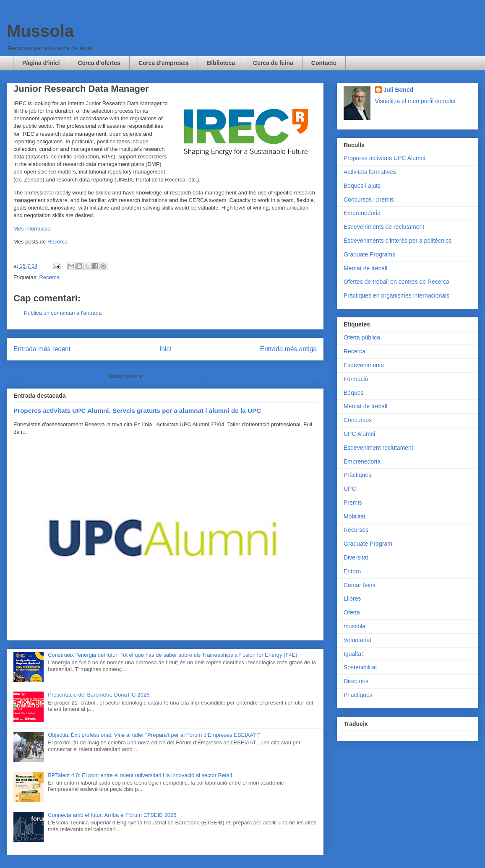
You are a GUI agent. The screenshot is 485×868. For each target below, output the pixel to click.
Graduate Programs (369, 254)
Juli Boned (399, 90)
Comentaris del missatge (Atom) (184, 376)
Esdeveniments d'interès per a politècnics (398, 241)
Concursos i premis (369, 200)
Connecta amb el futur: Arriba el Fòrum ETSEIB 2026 (112, 815)
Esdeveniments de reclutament (384, 227)
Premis (353, 503)
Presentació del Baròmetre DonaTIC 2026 (99, 695)
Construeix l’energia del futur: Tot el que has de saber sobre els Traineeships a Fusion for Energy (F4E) (172, 655)
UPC (350, 489)
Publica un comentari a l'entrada (63, 313)
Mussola (40, 31)
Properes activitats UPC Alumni (385, 158)
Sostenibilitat (360, 667)
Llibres (352, 599)
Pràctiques (357, 475)
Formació (356, 379)
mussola (355, 626)
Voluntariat (357, 640)
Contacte (324, 63)
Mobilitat (355, 516)
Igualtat (353, 654)
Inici (165, 349)
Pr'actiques (358, 695)
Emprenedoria (362, 213)
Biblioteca (221, 63)
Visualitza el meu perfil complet (416, 101)
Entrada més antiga (288, 349)
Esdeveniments (364, 365)
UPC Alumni (359, 434)
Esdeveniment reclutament (378, 448)
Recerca (57, 242)
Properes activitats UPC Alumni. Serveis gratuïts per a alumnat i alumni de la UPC (137, 411)
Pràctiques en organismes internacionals (396, 295)
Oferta (352, 612)
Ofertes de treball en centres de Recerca (396, 282)
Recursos (356, 530)
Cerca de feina (273, 63)
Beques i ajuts (362, 186)
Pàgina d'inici (41, 63)
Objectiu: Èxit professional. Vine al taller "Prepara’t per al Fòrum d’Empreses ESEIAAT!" (154, 735)
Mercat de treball (365, 268)
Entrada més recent (42, 349)
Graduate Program (368, 544)
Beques (353, 393)
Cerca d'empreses (164, 63)
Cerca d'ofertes (99, 63)
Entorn (352, 571)
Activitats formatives (370, 172)
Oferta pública (362, 337)
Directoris (356, 681)
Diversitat (356, 557)
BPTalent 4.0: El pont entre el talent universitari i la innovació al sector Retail (140, 775)
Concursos (358, 420)
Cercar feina (360, 585)
